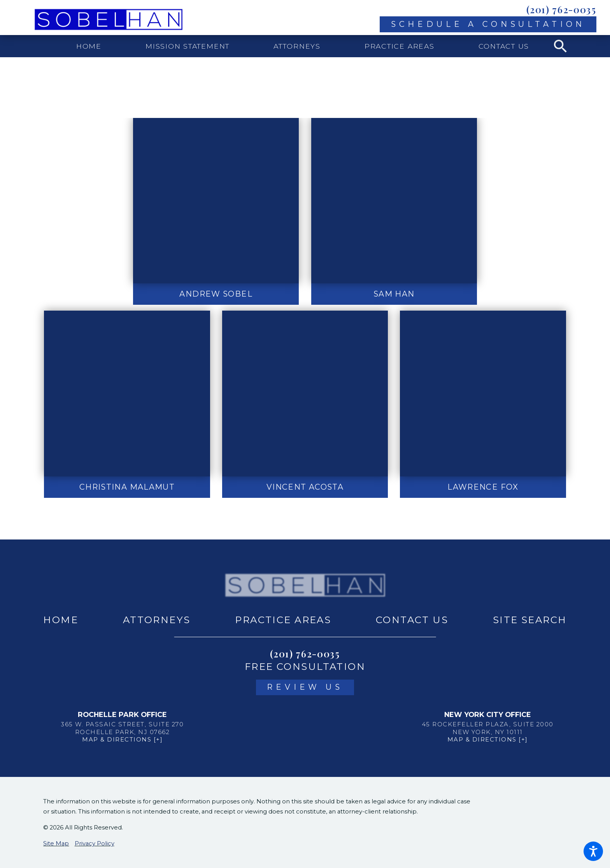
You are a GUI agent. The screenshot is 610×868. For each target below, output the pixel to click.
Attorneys (157, 620)
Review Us (305, 687)
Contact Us (412, 620)
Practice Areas (283, 620)
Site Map (56, 843)
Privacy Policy (95, 843)
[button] (593, 851)
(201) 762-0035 (561, 9)
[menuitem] (89, 46)
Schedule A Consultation (488, 24)
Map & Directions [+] (122, 739)
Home (61, 620)
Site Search (530, 620)
